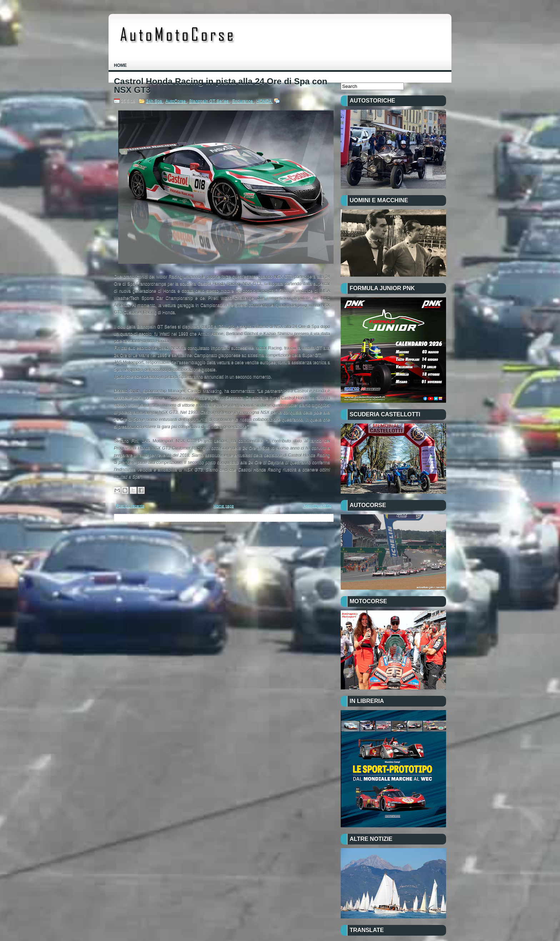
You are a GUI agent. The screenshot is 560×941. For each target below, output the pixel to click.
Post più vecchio (317, 506)
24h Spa (155, 101)
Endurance (243, 101)
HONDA (265, 101)
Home (120, 65)
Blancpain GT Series (209, 101)
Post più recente (130, 506)
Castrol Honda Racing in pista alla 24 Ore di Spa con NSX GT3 (221, 86)
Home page (224, 506)
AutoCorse (176, 101)
